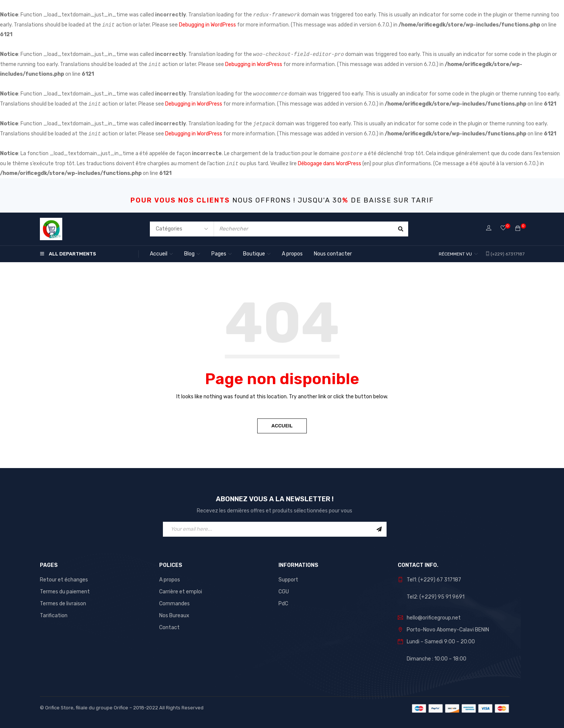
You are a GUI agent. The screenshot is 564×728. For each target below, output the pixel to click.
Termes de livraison (63, 604)
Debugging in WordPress (207, 25)
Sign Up (379, 529)
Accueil (282, 426)
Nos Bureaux (174, 616)
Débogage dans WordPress (330, 164)
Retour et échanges (64, 580)
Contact (169, 627)
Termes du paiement (65, 592)
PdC (283, 604)
